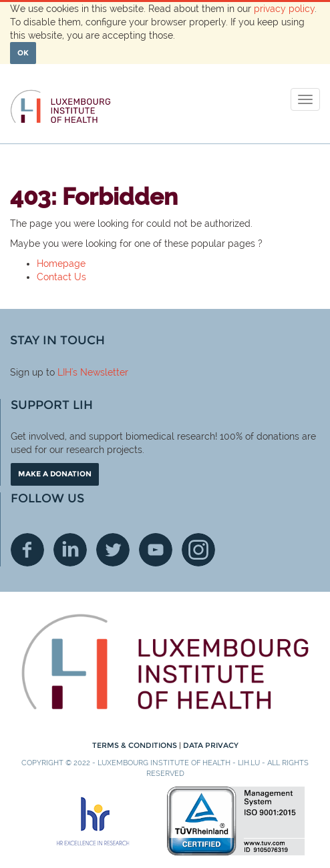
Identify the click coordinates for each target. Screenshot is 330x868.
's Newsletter (100, 372)
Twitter (113, 550)
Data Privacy (211, 745)
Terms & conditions (136, 745)
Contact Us (61, 277)
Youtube (156, 550)
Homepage (61, 264)
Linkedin (70, 550)
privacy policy (284, 9)
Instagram (198, 550)
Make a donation (55, 474)
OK (23, 53)
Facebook (27, 550)
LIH (64, 372)
